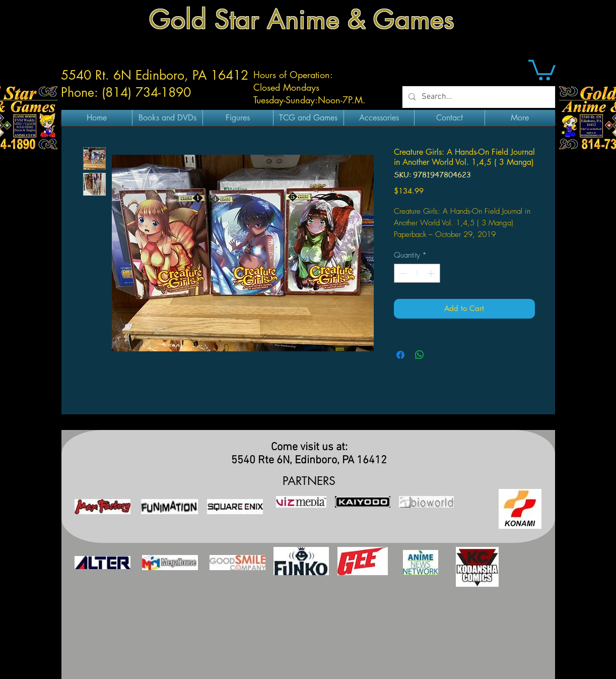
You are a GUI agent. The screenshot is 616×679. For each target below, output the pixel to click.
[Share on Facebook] (400, 355)
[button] (542, 69)
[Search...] (478, 97)
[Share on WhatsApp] (420, 355)
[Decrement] (402, 273)
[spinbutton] (417, 273)
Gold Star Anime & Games (302, 19)
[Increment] (432, 273)
